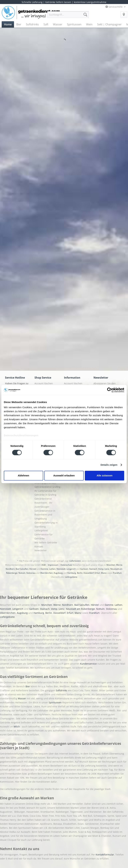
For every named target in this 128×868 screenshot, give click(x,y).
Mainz (104, 573)
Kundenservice (89, 664)
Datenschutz (66, 565)
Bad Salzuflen (22, 569)
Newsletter (41, 550)
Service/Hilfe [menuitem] (114, 7)
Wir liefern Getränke (46, 542)
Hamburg (72, 573)
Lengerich (71, 569)
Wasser (22, 698)
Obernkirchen (46, 573)
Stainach (93, 569)
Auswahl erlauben (64, 475)
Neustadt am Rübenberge (80, 609)
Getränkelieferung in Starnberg (46, 525)
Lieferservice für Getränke (44, 536)
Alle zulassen (105, 475)
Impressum (53, 565)
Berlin (80, 573)
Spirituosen (55, 702)
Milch (17, 727)
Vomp (101, 569)
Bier (28, 686)
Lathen (52, 569)
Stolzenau (31, 573)
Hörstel (33, 569)
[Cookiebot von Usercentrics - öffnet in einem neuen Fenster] (110, 390)
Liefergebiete (71, 577)
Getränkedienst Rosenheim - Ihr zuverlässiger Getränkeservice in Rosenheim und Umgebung (45, 509)
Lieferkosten (75, 561)
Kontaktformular (105, 855)
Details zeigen (109, 465)
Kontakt (39, 546)
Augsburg (58, 573)
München (111, 565)
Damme (44, 569)
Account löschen (44, 383)
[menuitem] (68, 16)
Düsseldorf (89, 573)
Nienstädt (61, 569)
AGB (44, 565)
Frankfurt (117, 573)
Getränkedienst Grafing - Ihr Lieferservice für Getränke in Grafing (48, 491)
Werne (119, 565)
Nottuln (22, 573)
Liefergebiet (41, 530)
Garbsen (84, 569)
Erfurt (97, 573)
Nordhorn (10, 569)
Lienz (107, 569)
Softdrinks (62, 690)
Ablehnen (23, 475)
